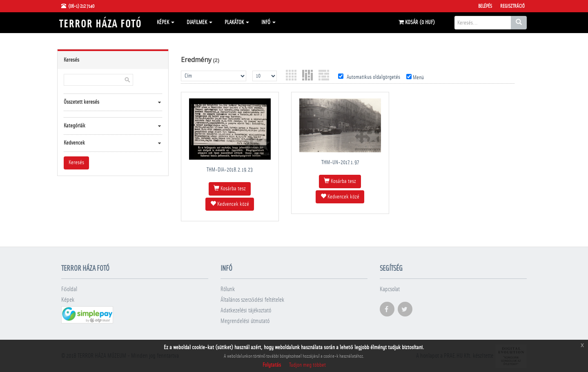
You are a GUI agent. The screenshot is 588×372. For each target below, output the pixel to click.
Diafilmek (199, 22)
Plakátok (237, 22)
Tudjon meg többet (307, 365)
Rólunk (228, 289)
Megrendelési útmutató (245, 321)
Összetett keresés (81, 102)
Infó (268, 22)
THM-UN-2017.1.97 (340, 163)
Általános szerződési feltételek (252, 300)
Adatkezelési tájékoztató (246, 311)
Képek (166, 22)
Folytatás (272, 365)
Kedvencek (74, 143)
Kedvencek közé (230, 204)
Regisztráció (512, 6)
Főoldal (69, 289)
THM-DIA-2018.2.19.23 (230, 170)
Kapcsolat (390, 289)
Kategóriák (75, 126)
